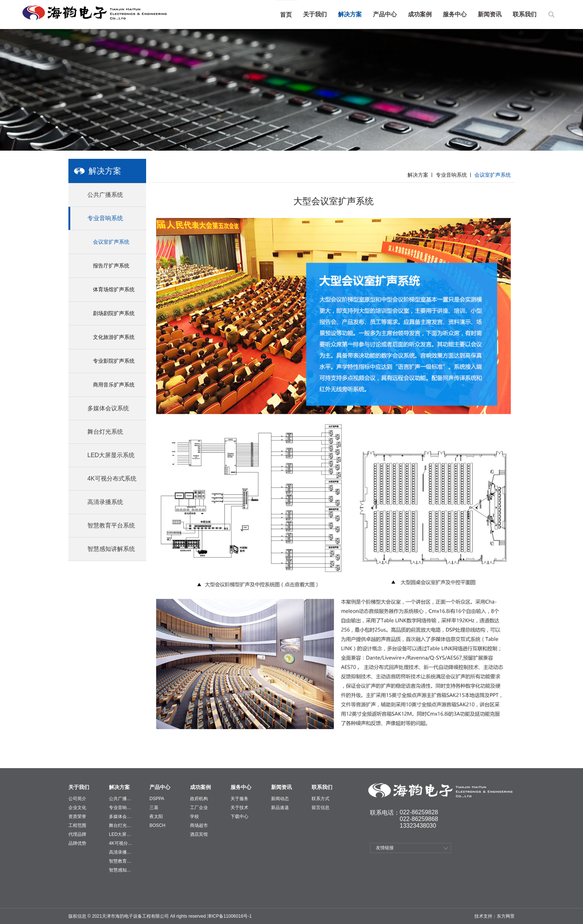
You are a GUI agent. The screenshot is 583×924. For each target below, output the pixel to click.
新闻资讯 (490, 14)
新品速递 (280, 808)
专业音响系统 (451, 175)
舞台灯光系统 (121, 825)
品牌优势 (77, 843)
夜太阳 (156, 816)
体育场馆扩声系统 (114, 289)
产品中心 (385, 14)
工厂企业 (199, 808)
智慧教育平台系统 (121, 861)
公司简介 (77, 799)
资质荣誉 (77, 816)
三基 (154, 808)
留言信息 (321, 808)
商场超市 (199, 825)
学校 (194, 816)
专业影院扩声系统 (114, 361)
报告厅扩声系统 (111, 266)
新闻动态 (280, 799)
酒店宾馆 (199, 834)
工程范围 (77, 825)
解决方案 (350, 14)
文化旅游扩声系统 (114, 337)
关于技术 (239, 808)
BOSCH (157, 825)
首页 (286, 15)
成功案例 (420, 14)
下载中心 (239, 816)
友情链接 (385, 848)
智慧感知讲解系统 (121, 870)
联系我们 (525, 14)
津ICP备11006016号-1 (229, 916)
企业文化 (77, 808)
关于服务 (239, 799)
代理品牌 (77, 834)
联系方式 (321, 799)
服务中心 (455, 14)
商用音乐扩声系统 (114, 385)
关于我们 (315, 14)
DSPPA (157, 799)
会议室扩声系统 (111, 242)
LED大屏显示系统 (121, 834)
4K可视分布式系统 (121, 843)
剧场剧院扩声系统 (114, 313)
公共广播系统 (121, 799)
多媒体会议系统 (121, 816)
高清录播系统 (121, 852)
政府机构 (199, 799)
